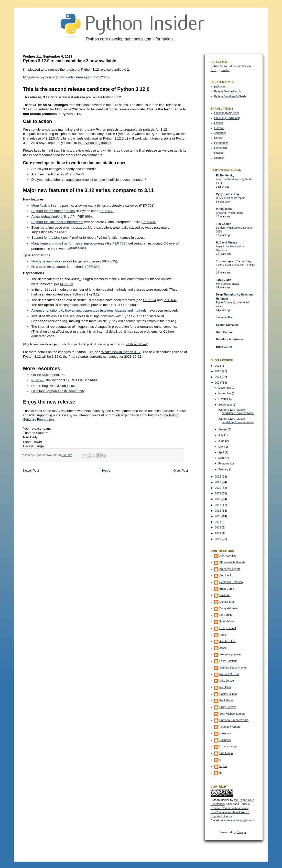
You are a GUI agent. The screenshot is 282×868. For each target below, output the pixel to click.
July (221, 435)
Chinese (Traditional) (227, 118)
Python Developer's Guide (230, 96)
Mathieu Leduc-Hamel (233, 668)
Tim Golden (224, 224)
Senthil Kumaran (227, 325)
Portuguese (221, 143)
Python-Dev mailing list (228, 91)
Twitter (225, 70)
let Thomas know (136, 344)
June (222, 441)
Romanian (220, 148)
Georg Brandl (227, 628)
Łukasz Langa (228, 746)
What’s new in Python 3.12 (121, 352)
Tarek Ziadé (224, 280)
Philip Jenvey (227, 707)
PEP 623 (66, 284)
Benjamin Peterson (231, 582)
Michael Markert (229, 674)
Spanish (219, 158)
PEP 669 (84, 216)
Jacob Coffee (227, 641)
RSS (213, 70)
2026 (218, 366)
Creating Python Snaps (230, 213)
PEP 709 (119, 243)
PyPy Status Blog (227, 194)
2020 (218, 488)
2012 (218, 533)
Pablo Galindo (228, 694)
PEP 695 (109, 261)
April (221, 452)
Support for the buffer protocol (53, 211)
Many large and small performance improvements (68, 243)
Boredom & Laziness (230, 339)
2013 (218, 527)
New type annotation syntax (52, 261)
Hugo (223, 635)
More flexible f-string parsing (52, 205)
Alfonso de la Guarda (232, 562)
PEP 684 (149, 222)
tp (220, 773)
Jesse (223, 648)
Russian (219, 153)
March (223, 458)
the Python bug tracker (95, 143)
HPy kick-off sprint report (230, 198)
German (219, 128)
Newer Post (31, 471)
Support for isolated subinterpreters (57, 222)
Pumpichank (224, 209)
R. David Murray (226, 242)
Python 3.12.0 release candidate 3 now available (236, 411)
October (224, 399)
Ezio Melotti (226, 621)
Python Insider (220, 800)
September (225, 405)
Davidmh (225, 595)
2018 (218, 499)
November (225, 393)
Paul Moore (226, 700)
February (224, 463)
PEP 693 (38, 380)
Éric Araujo (226, 753)
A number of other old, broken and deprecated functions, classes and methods (89, 310)
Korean (219, 138)
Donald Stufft (227, 602)
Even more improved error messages (59, 227)
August (223, 429)
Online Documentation (48, 375)
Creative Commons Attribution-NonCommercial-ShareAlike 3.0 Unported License (230, 812)
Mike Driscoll (227, 681)
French (219, 123)
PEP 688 (107, 211)
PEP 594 (150, 300)
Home (106, 471)
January (224, 469)
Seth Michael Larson (232, 714)
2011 (218, 539)
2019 (218, 493)
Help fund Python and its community (58, 391)
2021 (218, 482)
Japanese (220, 133)
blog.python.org (246, 820)
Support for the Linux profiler (57, 238)
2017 (218, 505)
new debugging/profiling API (55, 216)
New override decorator (48, 267)
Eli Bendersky (225, 175)
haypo (223, 766)
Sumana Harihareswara (234, 720)
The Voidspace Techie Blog (234, 261)
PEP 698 (93, 267)
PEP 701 (147, 205)
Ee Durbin (225, 615)
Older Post (181, 471)
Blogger (241, 832)
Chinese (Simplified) (227, 113)
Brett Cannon (225, 332)
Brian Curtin (224, 347)
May (221, 447)
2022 (218, 477)
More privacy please (228, 284)
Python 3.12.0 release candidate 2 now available (236, 420)
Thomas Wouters (230, 727)
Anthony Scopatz (230, 569)
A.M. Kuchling (228, 556)
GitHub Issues (66, 386)
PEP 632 (170, 300)
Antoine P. (226, 575)
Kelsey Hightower (230, 654)
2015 (218, 516)
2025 (218, 371)
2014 (218, 522)
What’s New (74, 174)
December (225, 388)
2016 (218, 511)
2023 (218, 383)
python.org (221, 86)
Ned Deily (225, 687)
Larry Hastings (228, 661)
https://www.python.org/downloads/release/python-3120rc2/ (67, 77)
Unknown (225, 733)
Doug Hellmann (229, 608)
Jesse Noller (224, 317)
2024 (218, 377)
